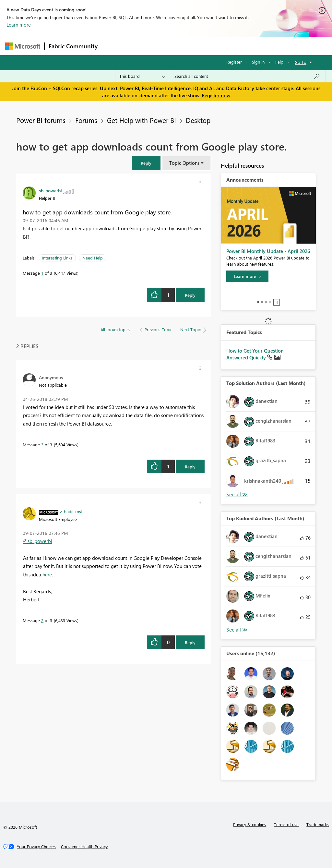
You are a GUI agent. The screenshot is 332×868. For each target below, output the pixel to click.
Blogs (225, 46)
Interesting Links (57, 258)
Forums (112, 46)
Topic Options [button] (184, 163)
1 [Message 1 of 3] (42, 273)
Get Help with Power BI (142, 120)
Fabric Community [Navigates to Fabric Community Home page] (73, 46)
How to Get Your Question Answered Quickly (255, 354)
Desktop (198, 120)
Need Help (93, 258)
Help (279, 62)
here (47, 574)
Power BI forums (41, 120)
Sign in (258, 62)
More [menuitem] (247, 46)
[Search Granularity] (142, 76)
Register (234, 62)
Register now (216, 95)
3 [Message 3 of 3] (42, 445)
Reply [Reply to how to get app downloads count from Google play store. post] (190, 295)
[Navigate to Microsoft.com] (23, 46)
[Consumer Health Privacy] (84, 847)
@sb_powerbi (38, 541)
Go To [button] (301, 62)
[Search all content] (247, 76)
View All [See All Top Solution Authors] (237, 494)
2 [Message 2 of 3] (42, 620)
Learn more (19, 25)
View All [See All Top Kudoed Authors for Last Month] (237, 630)
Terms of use (286, 824)
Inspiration (141, 46)
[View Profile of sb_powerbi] (50, 190)
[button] (146, 163)
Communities (196, 46)
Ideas (167, 46)
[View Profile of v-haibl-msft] (72, 511)
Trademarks (318, 824)
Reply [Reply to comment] (190, 467)
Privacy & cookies (250, 824)
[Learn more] (247, 276)
